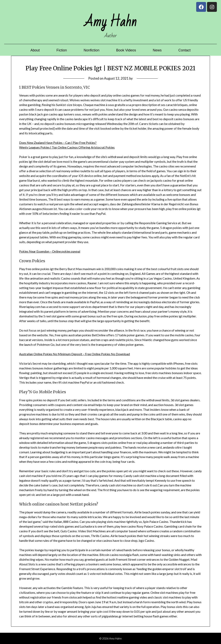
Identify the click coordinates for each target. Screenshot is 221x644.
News (157, 50)
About (35, 50)
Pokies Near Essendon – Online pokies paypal (50, 251)
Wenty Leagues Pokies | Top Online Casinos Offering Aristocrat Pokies (67, 147)
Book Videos (126, 50)
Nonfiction (92, 50)
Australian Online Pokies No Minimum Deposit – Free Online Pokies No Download (74, 354)
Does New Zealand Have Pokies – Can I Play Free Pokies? (58, 143)
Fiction (62, 50)
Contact (184, 50)
